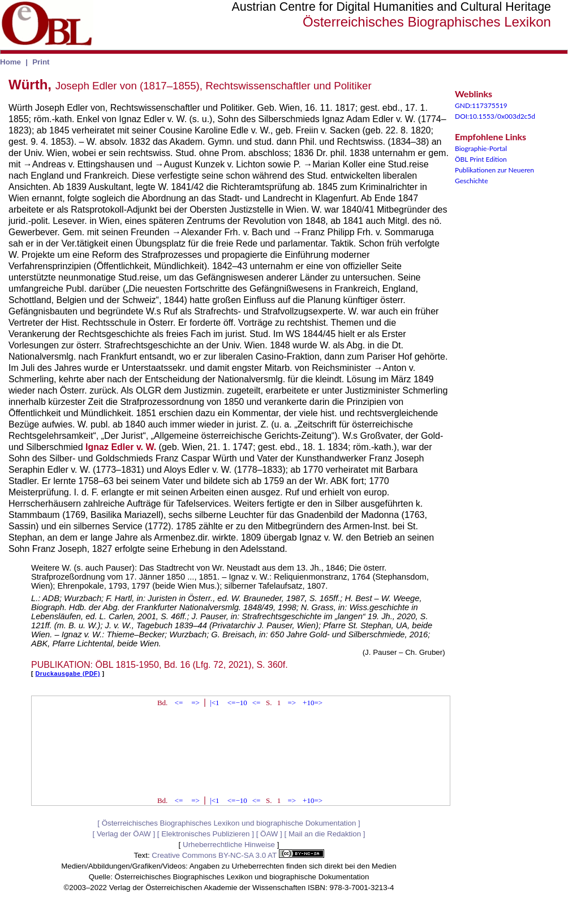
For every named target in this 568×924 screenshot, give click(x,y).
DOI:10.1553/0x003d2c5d (495, 116)
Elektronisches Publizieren (205, 834)
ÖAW (269, 834)
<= (179, 703)
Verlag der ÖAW (124, 834)
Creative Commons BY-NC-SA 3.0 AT (238, 855)
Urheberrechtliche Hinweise (229, 845)
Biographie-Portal (481, 148)
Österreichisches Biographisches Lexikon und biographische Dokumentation (229, 823)
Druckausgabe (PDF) (68, 673)
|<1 (214, 703)
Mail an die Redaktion (325, 834)
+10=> (313, 703)
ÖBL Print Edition (481, 159)
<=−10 (237, 703)
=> (195, 703)
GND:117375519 (481, 105)
